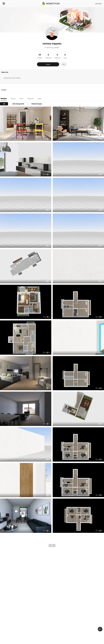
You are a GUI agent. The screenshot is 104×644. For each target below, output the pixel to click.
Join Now (98, 4)
